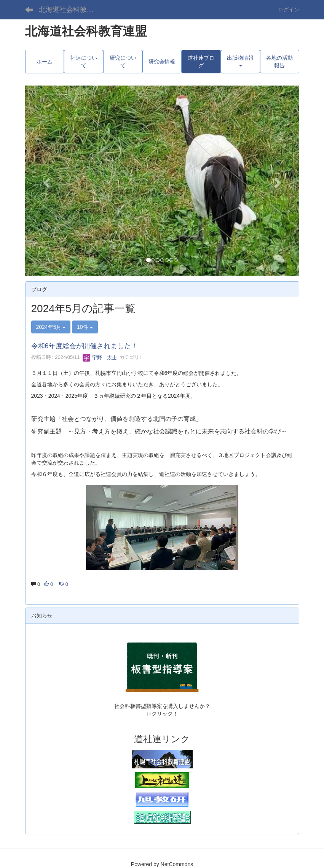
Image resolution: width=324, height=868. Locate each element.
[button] (46, 181)
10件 (85, 327)
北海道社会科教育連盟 (71, 10)
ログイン (289, 10)
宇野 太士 (100, 358)
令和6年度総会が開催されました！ (85, 346)
